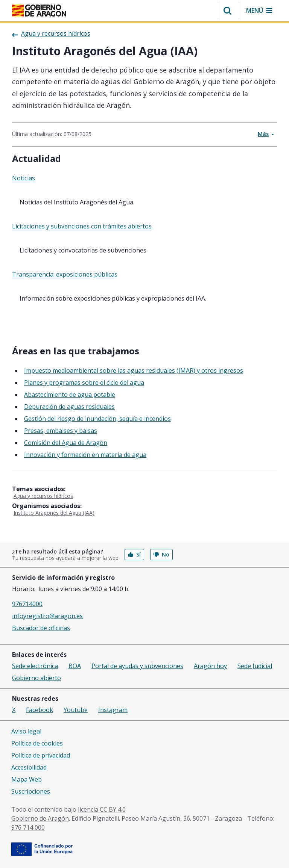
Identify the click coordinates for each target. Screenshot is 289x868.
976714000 (27, 604)
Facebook (40, 710)
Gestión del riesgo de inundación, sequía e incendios (97, 419)
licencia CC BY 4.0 (102, 809)
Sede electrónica (35, 666)
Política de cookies (37, 743)
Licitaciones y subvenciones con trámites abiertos (82, 226)
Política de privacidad (41, 755)
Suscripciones (31, 791)
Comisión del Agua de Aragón (66, 443)
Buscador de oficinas (41, 628)
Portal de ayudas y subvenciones (137, 666)
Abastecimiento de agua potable (70, 395)
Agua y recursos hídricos (43, 496)
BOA (75, 666)
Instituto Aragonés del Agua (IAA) (54, 513)
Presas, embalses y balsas (61, 431)
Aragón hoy (210, 666)
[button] (227, 11)
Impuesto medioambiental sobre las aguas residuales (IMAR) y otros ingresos (134, 370)
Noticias (24, 178)
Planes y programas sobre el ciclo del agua (84, 383)
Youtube (76, 710)
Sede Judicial (255, 666)
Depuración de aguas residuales (69, 407)
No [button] (161, 554)
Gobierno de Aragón (40, 818)
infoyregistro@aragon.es (47, 616)
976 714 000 (28, 827)
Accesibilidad (29, 767)
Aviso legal (26, 731)
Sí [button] (134, 554)
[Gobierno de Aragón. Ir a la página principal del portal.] (39, 11)
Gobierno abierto (37, 678)
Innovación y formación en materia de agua (85, 455)
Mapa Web (27, 779)
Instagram (113, 710)
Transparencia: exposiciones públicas (65, 274)
